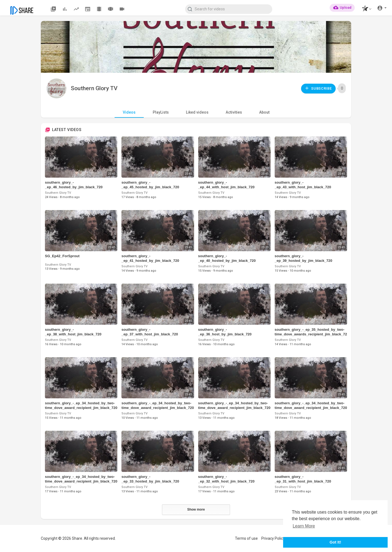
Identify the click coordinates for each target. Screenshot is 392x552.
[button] (365, 9)
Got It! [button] (335, 542)
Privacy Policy (273, 538)
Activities (234, 112)
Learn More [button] (304, 526)
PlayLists (161, 112)
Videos (129, 112)
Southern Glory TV (94, 88)
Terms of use (246, 538)
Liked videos (197, 112)
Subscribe (318, 88)
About (264, 112)
